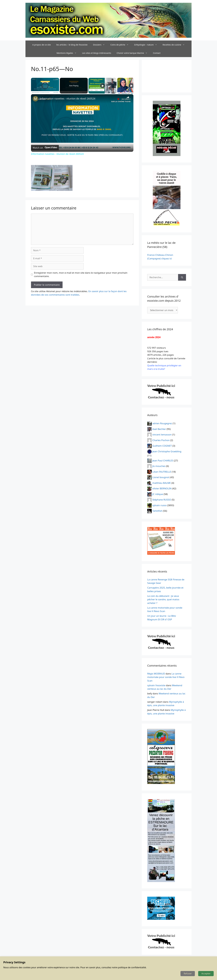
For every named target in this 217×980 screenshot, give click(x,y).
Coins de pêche (121, 45)
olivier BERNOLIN (162, 488)
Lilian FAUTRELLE (162, 472)
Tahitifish (157, 511)
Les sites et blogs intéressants (97, 53)
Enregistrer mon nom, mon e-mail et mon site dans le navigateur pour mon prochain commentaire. (81, 275)
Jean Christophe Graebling (167, 451)
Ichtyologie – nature (147, 45)
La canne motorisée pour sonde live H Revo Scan (166, 677)
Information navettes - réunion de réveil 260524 (67, 99)
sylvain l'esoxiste (156, 685)
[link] (35, 99)
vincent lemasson (162, 435)
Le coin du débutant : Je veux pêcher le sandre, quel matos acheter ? (163, 599)
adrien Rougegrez (162, 423)
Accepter (206, 974)
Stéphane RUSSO (162, 500)
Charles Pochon (161, 440)
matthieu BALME (162, 483)
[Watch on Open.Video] (45, 148)
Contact (157, 53)
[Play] (103, 86)
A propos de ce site (42, 45)
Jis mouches (159, 466)
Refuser (188, 974)
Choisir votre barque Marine (133, 53)
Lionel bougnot (161, 477)
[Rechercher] (182, 277)
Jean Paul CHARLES (163, 460)
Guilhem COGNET (162, 446)
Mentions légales (68, 53)
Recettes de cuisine (175, 45)
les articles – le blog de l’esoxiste (72, 45)
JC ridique (158, 494)
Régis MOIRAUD (156, 674)
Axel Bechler (159, 429)
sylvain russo (159, 505)
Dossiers (100, 45)
